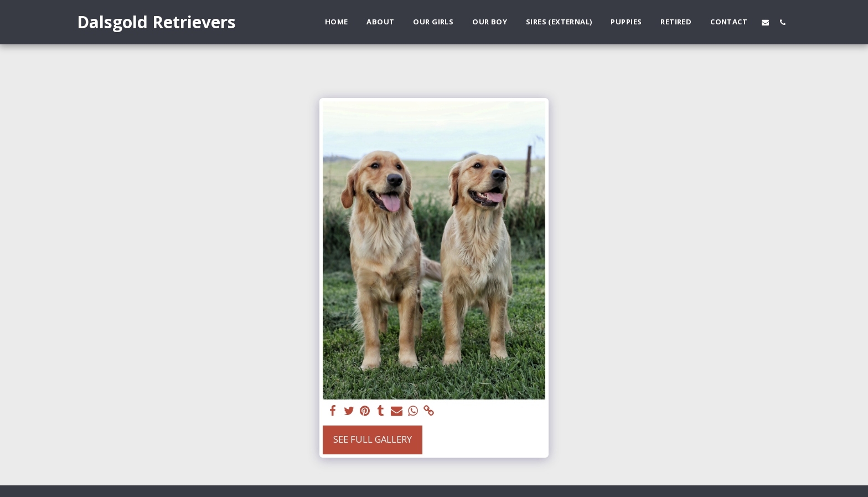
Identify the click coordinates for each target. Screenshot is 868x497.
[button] (765, 22)
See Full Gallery (373, 439)
